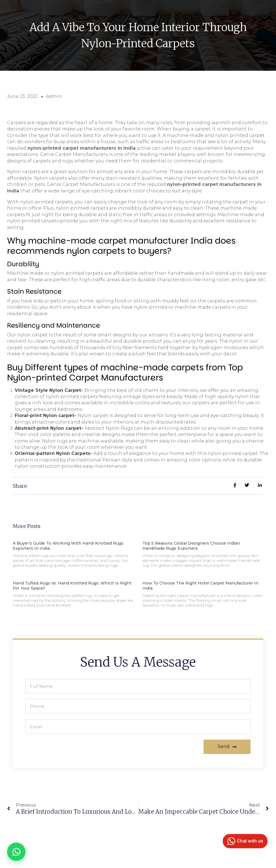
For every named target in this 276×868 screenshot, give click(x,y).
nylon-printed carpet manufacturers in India (82, 148)
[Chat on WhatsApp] (16, 852)
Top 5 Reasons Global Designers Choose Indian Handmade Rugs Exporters (191, 545)
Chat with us (244, 841)
